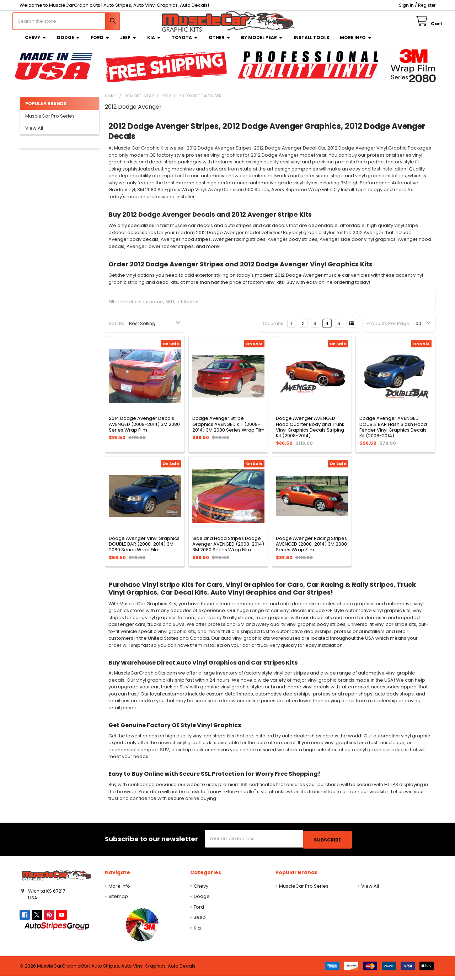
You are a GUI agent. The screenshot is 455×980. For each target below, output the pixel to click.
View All (34, 133)
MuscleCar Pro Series (50, 121)
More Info (356, 43)
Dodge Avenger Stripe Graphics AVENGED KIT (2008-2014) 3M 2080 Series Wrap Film (228, 429)
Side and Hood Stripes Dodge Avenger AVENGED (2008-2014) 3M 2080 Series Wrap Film (228, 549)
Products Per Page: (389, 329)
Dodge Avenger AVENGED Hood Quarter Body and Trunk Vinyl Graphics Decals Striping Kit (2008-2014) (310, 432)
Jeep (128, 43)
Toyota (185, 43)
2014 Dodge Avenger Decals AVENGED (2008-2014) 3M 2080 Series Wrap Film (144, 429)
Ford (100, 43)
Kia (154, 43)
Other (220, 43)
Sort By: (117, 329)
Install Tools (311, 43)
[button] (142, 929)
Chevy (36, 43)
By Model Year (262, 43)
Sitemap (118, 901)
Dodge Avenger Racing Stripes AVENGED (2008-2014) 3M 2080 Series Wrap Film (311, 549)
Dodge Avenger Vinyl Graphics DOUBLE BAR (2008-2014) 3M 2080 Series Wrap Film (144, 549)
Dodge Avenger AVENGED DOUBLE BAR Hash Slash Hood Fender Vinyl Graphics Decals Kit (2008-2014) (393, 432)
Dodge (68, 43)
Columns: (274, 329)
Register (427, 5)
